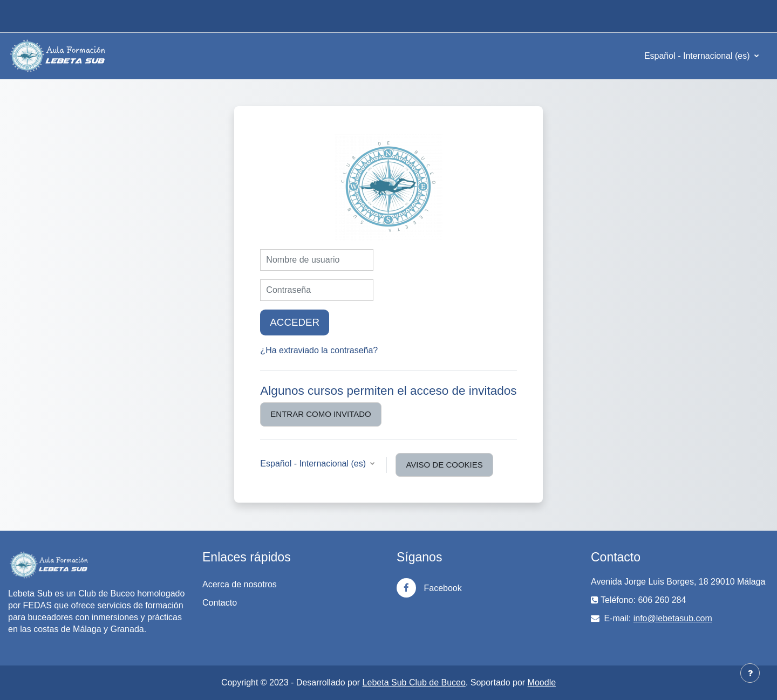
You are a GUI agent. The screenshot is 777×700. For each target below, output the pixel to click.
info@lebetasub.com (673, 618)
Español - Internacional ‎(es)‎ (698, 56)
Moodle (542, 682)
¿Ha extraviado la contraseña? (319, 350)
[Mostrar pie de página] (750, 673)
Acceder (295, 322)
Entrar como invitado (321, 414)
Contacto (220, 603)
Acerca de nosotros (240, 584)
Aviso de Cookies (444, 465)
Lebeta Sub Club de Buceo (414, 682)
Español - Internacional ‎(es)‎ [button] (314, 464)
